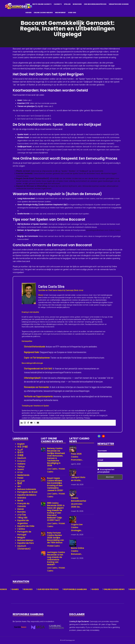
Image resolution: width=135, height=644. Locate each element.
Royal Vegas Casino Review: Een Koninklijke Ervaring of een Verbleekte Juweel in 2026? (55, 484)
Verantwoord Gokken (119, 4)
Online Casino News (114, 589)
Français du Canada (23, 505)
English (21, 444)
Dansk (21, 509)
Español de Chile (26, 526)
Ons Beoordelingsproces (95, 4)
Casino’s (58, 4)
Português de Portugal (24, 533)
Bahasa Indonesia (27, 489)
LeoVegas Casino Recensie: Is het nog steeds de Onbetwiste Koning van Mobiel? (56, 558)
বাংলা (19, 486)
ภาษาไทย (22, 515)
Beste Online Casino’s (42, 4)
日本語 (20, 455)
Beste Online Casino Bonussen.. (78, 551)
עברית (20, 472)
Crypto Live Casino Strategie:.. (77, 527)
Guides (95, 589)
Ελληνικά (21, 461)
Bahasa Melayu (25, 540)
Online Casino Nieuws (43, 13)
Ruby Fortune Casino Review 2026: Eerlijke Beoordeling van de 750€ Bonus (55, 538)
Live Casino (52, 469)
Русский (21, 481)
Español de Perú (26, 543)
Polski (20, 478)
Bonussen (77, 4)
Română (22, 512)
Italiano (21, 464)
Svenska (22, 498)
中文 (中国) (23, 447)
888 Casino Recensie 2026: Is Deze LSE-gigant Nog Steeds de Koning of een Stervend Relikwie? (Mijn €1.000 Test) (56, 512)
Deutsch (22, 458)
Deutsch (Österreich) (24, 547)
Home (28, 4)
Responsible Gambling (75, 589)
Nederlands (23, 475)
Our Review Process (48, 589)
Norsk (20, 501)
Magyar (21, 537)
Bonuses (28, 589)
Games (15, 589)
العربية (20, 450)
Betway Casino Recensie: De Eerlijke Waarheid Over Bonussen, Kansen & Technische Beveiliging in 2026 (56, 457)
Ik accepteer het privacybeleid (106, 471)
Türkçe (21, 467)
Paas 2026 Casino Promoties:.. (77, 457)
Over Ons (72, 13)
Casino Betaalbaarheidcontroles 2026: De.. (79, 502)
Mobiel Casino (53, 546)
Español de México (27, 495)
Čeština (21, 529)
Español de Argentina (23, 522)
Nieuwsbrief (60, 13)
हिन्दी (20, 484)
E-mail (100, 460)
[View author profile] (29, 293)
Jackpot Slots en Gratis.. (78, 479)
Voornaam (102, 451)
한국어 (20, 452)
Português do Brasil (27, 492)
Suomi (21, 469)
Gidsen (28, 13)
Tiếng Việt (22, 518)
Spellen (67, 4)
